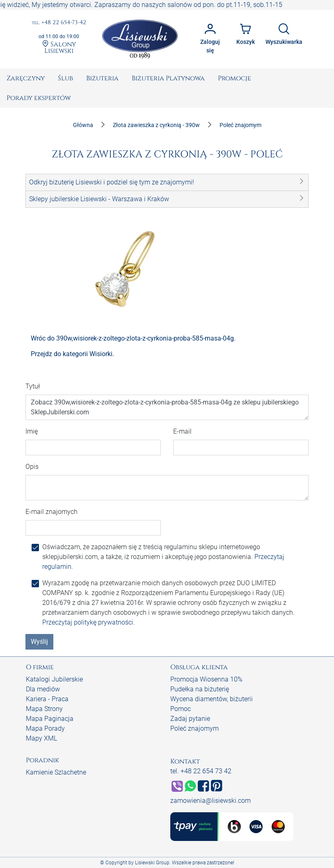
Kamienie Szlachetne (56, 772)
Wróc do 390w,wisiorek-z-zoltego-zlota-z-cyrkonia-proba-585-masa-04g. (133, 338)
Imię (32, 431)
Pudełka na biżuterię (200, 689)
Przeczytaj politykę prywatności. (89, 622)
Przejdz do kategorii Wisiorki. (72, 354)
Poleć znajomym (194, 728)
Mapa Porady (45, 728)
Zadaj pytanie (190, 719)
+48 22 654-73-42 (59, 23)
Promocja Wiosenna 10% (206, 679)
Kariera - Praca (47, 699)
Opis (32, 467)
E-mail (182, 431)
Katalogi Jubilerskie (54, 679)
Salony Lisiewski (59, 47)
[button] (167, 182)
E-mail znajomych (51, 512)
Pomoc (181, 709)
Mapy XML (41, 738)
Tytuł (33, 386)
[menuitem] (26, 78)
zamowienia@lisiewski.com (210, 801)
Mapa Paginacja (50, 719)
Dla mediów (43, 689)
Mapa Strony (44, 709)
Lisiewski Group (152, 863)
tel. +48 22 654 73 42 (201, 771)
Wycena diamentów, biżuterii (212, 699)
